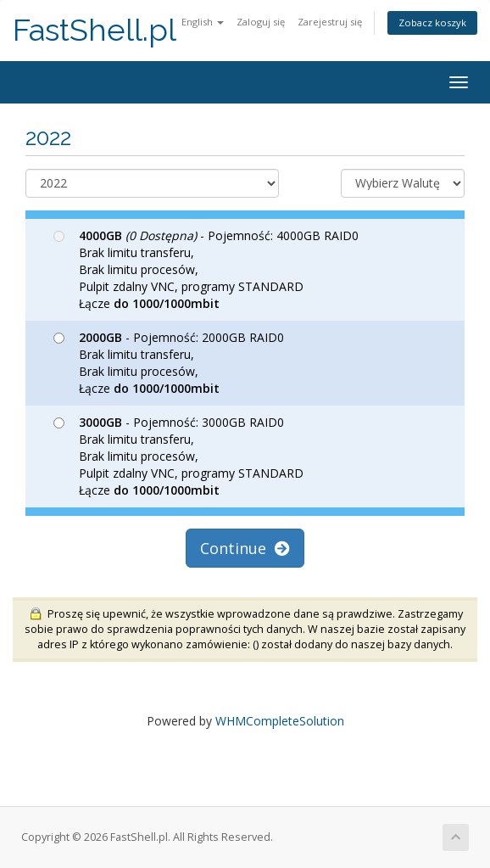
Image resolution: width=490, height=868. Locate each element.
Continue (245, 548)
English (203, 22)
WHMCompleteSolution (280, 721)
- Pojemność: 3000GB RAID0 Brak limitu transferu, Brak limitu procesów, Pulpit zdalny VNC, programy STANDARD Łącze (178, 456)
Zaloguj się (261, 22)
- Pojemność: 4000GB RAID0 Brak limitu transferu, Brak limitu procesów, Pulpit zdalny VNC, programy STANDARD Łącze (206, 269)
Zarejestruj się (330, 22)
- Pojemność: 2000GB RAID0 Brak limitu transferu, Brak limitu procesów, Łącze (169, 363)
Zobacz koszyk (432, 22)
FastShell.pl (95, 30)
